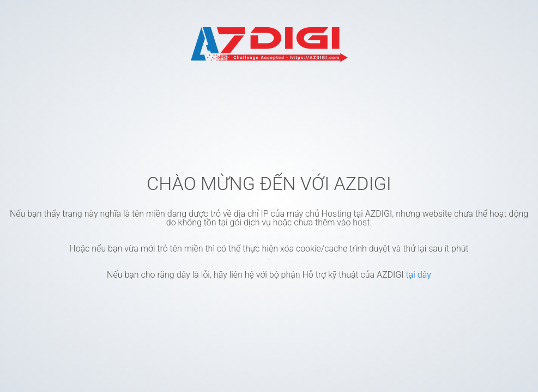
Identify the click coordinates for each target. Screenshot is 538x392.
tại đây (418, 275)
